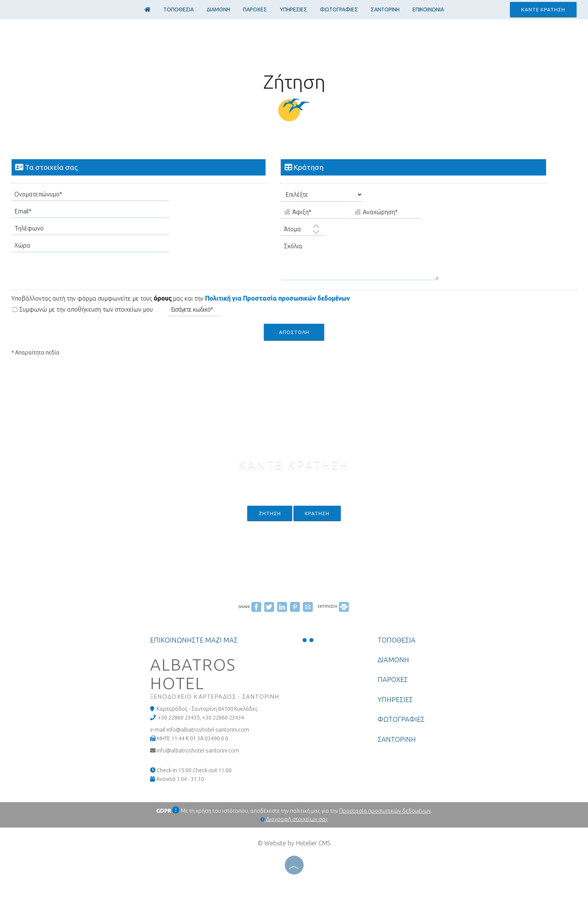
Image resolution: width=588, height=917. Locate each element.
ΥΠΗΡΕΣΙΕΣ (293, 9)
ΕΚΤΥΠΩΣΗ (333, 606)
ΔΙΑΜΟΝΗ (218, 9)
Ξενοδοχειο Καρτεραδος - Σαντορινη (215, 697)
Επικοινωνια (428, 9)
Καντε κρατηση (543, 9)
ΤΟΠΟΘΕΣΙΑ (179, 9)
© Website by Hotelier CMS (294, 843)
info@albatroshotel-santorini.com (198, 751)
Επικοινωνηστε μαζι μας (194, 640)
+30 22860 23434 (223, 718)
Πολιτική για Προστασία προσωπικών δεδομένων (277, 298)
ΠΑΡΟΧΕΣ (255, 9)
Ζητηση (270, 513)
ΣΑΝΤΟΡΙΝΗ (385, 9)
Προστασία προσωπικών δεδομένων (385, 811)
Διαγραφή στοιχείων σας (294, 819)
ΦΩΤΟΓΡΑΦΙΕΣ (339, 9)
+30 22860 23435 (179, 718)
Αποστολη (294, 332)
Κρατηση (317, 513)
